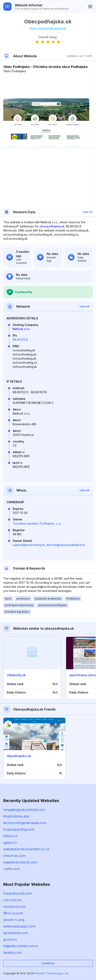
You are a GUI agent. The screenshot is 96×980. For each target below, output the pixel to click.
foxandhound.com (18, 893)
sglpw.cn (10, 842)
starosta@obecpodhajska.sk (66, 545)
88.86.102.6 (20, 340)
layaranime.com (16, 933)
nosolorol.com (15, 907)
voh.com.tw (12, 900)
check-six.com (14, 856)
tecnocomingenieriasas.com (25, 823)
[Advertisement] (48, 86)
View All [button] (87, 212)
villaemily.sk (16, 675)
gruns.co (10, 939)
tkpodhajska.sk (19, 756)
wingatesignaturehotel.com (24, 810)
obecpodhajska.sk (52, 226)
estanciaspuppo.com (19, 926)
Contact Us (48, 963)
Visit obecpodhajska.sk (48, 28)
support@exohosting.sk (29, 545)
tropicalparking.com (19, 829)
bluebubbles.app (16, 816)
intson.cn (10, 836)
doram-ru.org (14, 920)
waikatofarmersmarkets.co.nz (26, 849)
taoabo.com (12, 952)
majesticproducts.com (20, 862)
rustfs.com (12, 869)
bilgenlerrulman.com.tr (21, 946)
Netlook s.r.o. (21, 329)
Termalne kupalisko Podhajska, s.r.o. (37, 523)
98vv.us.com (13, 913)
